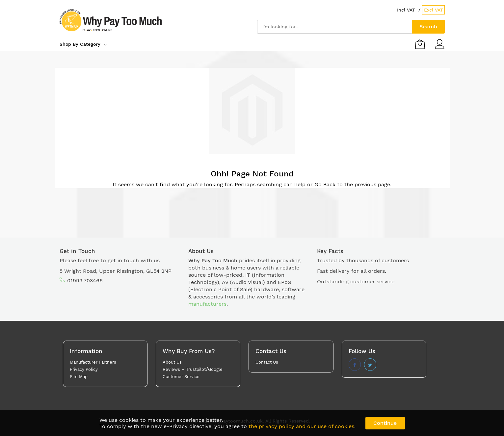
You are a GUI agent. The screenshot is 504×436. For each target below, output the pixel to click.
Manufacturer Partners (93, 362)
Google (215, 369)
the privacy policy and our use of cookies (301, 426)
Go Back (325, 184)
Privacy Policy (84, 369)
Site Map (79, 377)
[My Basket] (420, 44)
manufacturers (207, 304)
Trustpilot (196, 369)
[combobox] (334, 27)
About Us (172, 362)
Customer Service (181, 377)
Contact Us (267, 362)
